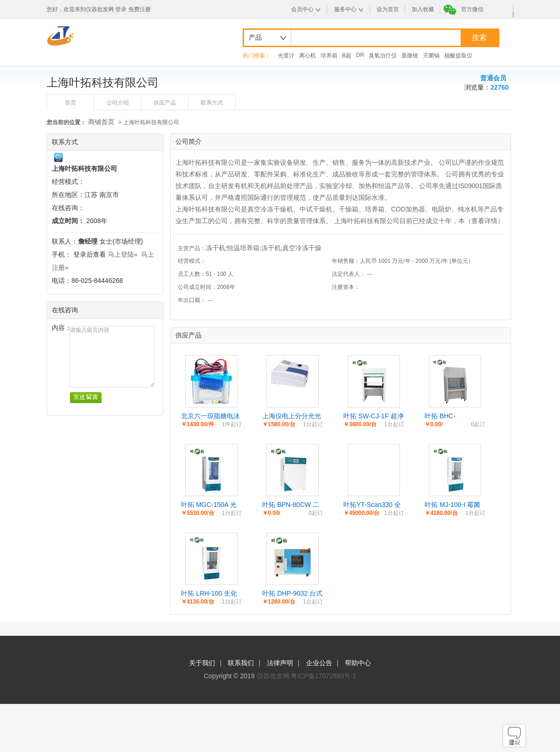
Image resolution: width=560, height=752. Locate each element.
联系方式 (212, 103)
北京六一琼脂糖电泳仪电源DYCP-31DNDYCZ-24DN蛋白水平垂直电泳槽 (211, 416)
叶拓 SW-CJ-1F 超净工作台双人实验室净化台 (374, 416)
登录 (121, 9)
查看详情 (484, 221)
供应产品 (165, 103)
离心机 (308, 56)
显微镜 (410, 56)
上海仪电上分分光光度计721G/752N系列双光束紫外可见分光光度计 (292, 416)
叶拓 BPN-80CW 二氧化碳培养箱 (291, 505)
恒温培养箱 (243, 248)
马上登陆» (123, 254)
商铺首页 (101, 122)
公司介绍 (118, 103)
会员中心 (302, 9)
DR (360, 55)
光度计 (286, 56)
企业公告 (319, 663)
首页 (70, 103)
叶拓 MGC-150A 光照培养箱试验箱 (209, 505)
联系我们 (241, 663)
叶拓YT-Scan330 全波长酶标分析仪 (372, 505)
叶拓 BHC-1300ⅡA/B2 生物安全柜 (455, 416)
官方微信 (472, 9)
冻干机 (216, 248)
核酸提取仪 (458, 56)
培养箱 (329, 56)
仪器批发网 (273, 676)
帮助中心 (358, 663)
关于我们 (202, 663)
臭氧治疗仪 (383, 56)
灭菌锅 (431, 56)
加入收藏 (423, 9)
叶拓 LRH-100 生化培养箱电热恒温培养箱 (210, 594)
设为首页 (388, 9)
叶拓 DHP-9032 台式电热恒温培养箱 (292, 594)
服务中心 (345, 9)
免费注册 (140, 9)
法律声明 (280, 663)
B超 (347, 56)
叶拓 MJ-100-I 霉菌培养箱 (452, 505)
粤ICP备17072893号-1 (323, 676)
